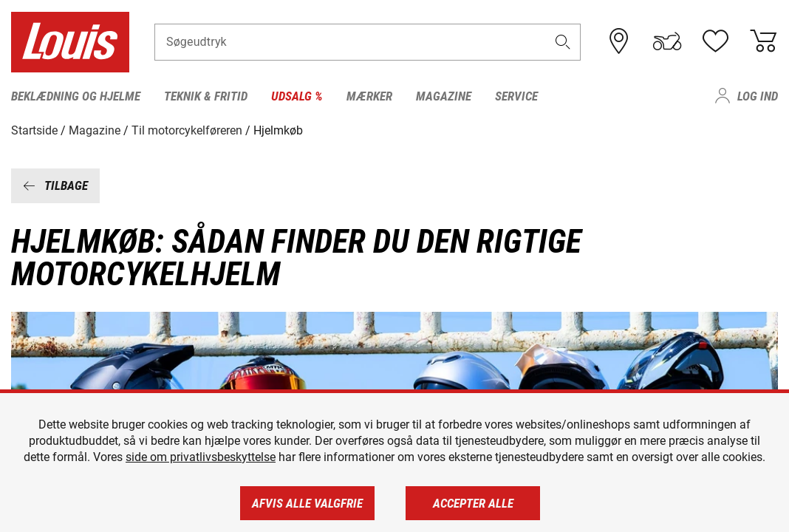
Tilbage (55, 185)
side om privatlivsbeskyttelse (201, 457)
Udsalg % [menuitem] (297, 96)
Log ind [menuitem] (758, 96)
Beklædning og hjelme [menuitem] (76, 96)
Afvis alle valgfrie (307, 503)
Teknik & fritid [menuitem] (206, 96)
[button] (563, 42)
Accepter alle (473, 503)
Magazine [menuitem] (444, 96)
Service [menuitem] (516, 96)
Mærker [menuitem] (369, 96)
